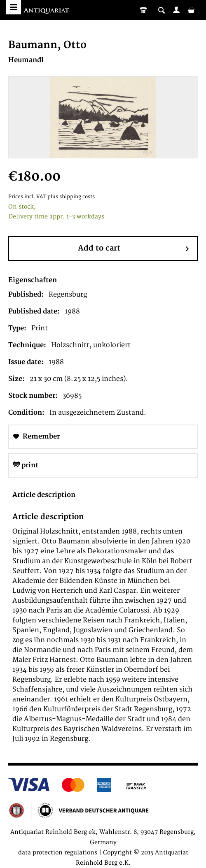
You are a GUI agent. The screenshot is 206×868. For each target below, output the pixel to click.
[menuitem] (176, 10)
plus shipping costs (71, 197)
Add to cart (133, 249)
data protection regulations (58, 853)
